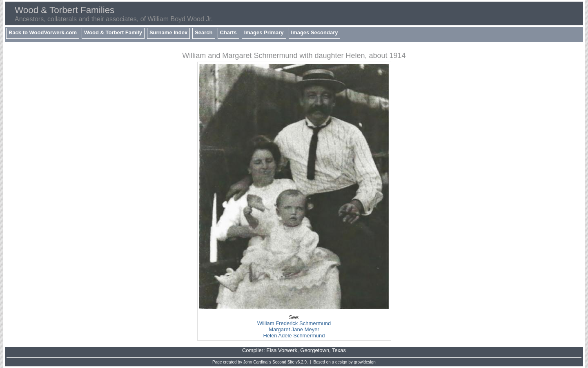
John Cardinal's (257, 362)
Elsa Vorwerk (282, 350)
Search (204, 32)
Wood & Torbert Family (113, 32)
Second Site (283, 362)
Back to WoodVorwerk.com (43, 32)
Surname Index (168, 32)
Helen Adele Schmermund (294, 336)
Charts (228, 32)
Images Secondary (315, 32)
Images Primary (264, 32)
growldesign (365, 362)
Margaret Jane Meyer (294, 329)
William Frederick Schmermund (294, 323)
